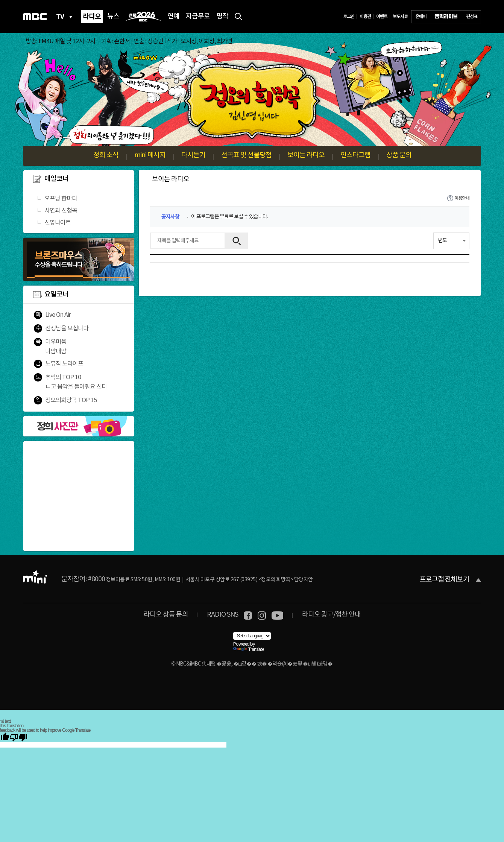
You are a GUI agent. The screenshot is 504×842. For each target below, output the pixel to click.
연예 (173, 17)
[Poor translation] (18, 737)
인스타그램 (355, 155)
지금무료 (198, 17)
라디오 (92, 17)
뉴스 (113, 17)
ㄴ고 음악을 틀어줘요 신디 (76, 387)
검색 (237, 241)
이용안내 (462, 198)
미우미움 (56, 342)
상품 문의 (399, 155)
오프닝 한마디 (61, 199)
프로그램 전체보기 (444, 580)
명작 (222, 17)
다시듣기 (193, 155)
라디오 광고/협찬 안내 (331, 615)
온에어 (421, 17)
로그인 (349, 17)
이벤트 (382, 17)
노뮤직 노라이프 (64, 364)
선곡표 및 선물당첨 (246, 155)
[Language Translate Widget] (252, 636)
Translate (248, 650)
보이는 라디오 (306, 155)
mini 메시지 (150, 155)
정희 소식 (106, 155)
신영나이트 (58, 223)
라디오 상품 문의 (166, 615)
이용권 (365, 17)
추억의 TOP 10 (63, 377)
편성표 (472, 17)
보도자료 (400, 17)
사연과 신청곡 (61, 211)
